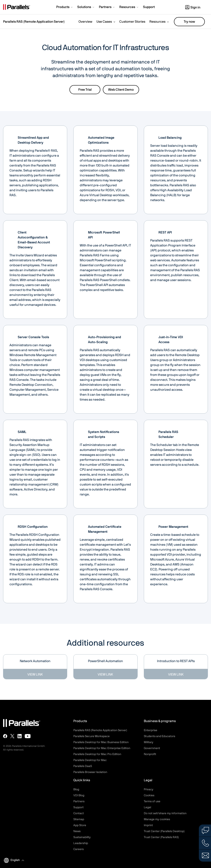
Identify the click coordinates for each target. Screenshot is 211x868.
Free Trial (85, 90)
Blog (76, 789)
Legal (147, 807)
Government (152, 748)
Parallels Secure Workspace (91, 736)
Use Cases (104, 22)
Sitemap (79, 819)
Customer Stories (132, 22)
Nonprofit (150, 754)
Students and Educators (159, 736)
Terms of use (152, 801)
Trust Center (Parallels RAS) (161, 837)
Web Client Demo (121, 90)
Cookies (149, 795)
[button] (65, 7)
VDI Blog (79, 795)
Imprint (148, 825)
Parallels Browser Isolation (90, 772)
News (77, 831)
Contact (79, 813)
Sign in (193, 7)
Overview (85, 22)
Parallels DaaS (83, 766)
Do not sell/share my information (165, 813)
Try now (189, 22)
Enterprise (151, 730)
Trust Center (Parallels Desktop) (164, 831)
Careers (79, 849)
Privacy (149, 789)
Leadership (81, 843)
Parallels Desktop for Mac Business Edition (101, 742)
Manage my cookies (157, 819)
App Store (80, 825)
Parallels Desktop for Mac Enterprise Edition (102, 748)
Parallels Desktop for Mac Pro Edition (97, 754)
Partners (79, 801)
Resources (157, 22)
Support (79, 807)
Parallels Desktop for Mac (90, 760)
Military (149, 742)
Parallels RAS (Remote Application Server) (34, 22)
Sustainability (82, 837)
